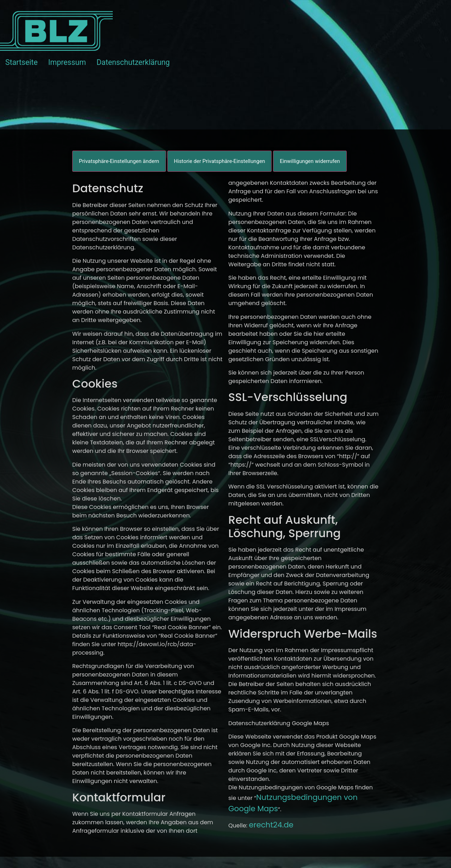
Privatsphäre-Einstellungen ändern (119, 161)
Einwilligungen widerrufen (310, 161)
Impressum (67, 62)
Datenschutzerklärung (133, 62)
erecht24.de (271, 825)
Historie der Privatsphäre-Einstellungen (220, 161)
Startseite (21, 62)
